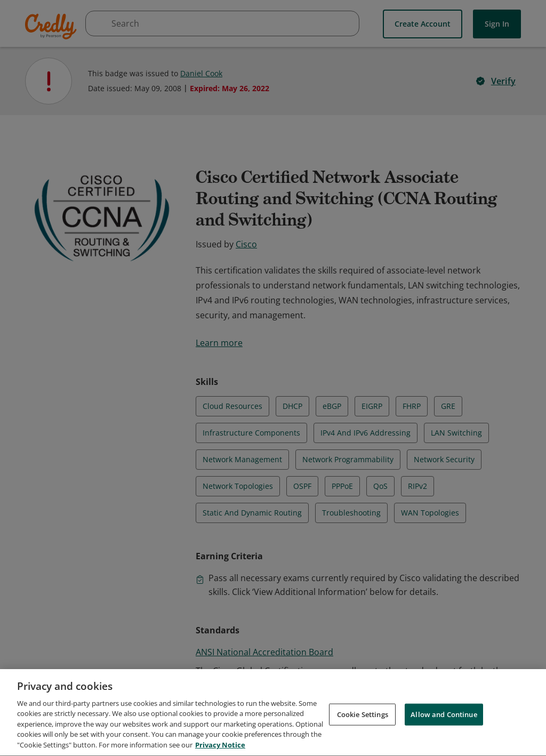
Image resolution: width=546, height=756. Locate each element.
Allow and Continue (444, 721)
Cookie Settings (363, 721)
